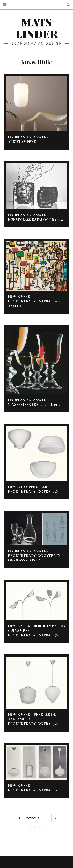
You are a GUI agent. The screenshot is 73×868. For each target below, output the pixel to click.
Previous (29, 818)
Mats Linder (36, 28)
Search (67, 5)
